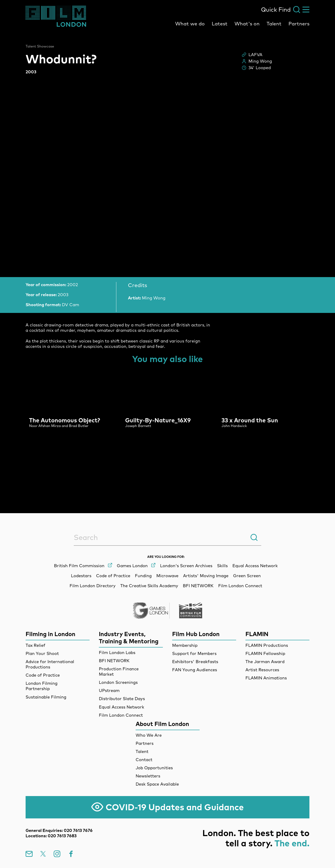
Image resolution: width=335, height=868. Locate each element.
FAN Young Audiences (195, 670)
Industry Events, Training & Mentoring (129, 637)
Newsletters (148, 776)
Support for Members (194, 653)
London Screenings (118, 682)
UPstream (109, 690)
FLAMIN (257, 634)
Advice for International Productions (50, 664)
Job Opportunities (154, 768)
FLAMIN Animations (266, 678)
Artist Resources (262, 670)
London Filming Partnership (42, 686)
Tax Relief (35, 645)
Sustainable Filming (46, 697)
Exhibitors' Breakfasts (195, 662)
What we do (190, 24)
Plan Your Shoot (42, 653)
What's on (247, 24)
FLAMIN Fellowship (265, 653)
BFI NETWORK (114, 661)
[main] (167, 261)
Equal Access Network (122, 707)
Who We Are (149, 735)
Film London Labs (117, 653)
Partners (299, 24)
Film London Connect (121, 715)
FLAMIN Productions (267, 645)
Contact (144, 760)
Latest (220, 24)
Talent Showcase (40, 46)
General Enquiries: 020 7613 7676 (59, 830)
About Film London (162, 724)
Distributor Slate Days (122, 699)
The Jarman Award (265, 662)
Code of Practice (43, 675)
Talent (274, 24)
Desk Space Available (157, 784)
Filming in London (50, 634)
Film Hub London (196, 634)
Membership (185, 645)
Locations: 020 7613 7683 (51, 836)
